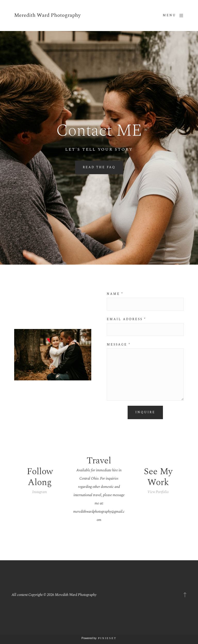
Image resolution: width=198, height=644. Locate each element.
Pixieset (107, 638)
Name (115, 294)
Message (119, 345)
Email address (126, 319)
